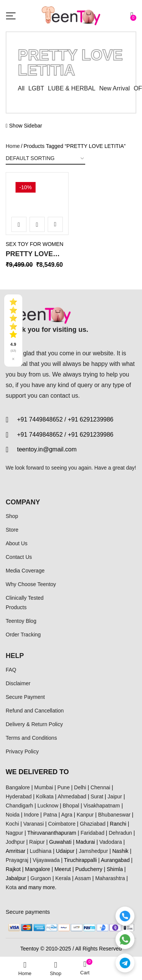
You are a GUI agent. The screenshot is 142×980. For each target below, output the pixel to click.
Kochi (12, 824)
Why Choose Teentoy (31, 584)
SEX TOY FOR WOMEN (34, 244)
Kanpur (85, 815)
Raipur (37, 842)
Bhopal (71, 806)
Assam (83, 878)
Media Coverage (25, 571)
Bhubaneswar (114, 815)
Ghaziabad (93, 824)
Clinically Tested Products (25, 602)
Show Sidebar (24, 126)
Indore (31, 815)
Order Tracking (23, 635)
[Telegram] (125, 963)
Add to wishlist (55, 224)
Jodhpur (15, 842)
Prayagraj (17, 860)
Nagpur (14, 833)
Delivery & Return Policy (34, 724)
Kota (11, 887)
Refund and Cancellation (35, 711)
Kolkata (45, 796)
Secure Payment (25, 697)
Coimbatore (62, 824)
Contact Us (19, 557)
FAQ (11, 670)
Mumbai (44, 787)
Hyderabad (19, 796)
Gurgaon (41, 878)
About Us (17, 543)
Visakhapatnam (102, 806)
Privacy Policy (22, 751)
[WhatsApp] (125, 940)
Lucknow (48, 806)
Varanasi (33, 824)
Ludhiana (41, 851)
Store (12, 530)
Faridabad (93, 833)
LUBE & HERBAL (72, 88)
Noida (13, 815)
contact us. (65, 396)
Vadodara (111, 842)
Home (13, 146)
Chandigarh (19, 806)
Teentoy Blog (21, 621)
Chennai (100, 787)
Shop (12, 516)
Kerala (63, 878)
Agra (67, 815)
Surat (97, 796)
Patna (50, 815)
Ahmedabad (72, 796)
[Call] (125, 916)
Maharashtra (110, 878)
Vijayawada (46, 860)
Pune (63, 787)
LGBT (36, 88)
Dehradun (120, 833)
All (21, 88)
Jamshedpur (93, 851)
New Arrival (115, 88)
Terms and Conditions (31, 738)
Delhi (80, 787)
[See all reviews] (13, 331)
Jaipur (115, 796)
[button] (133, 16)
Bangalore (18, 787)
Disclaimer (18, 683)
